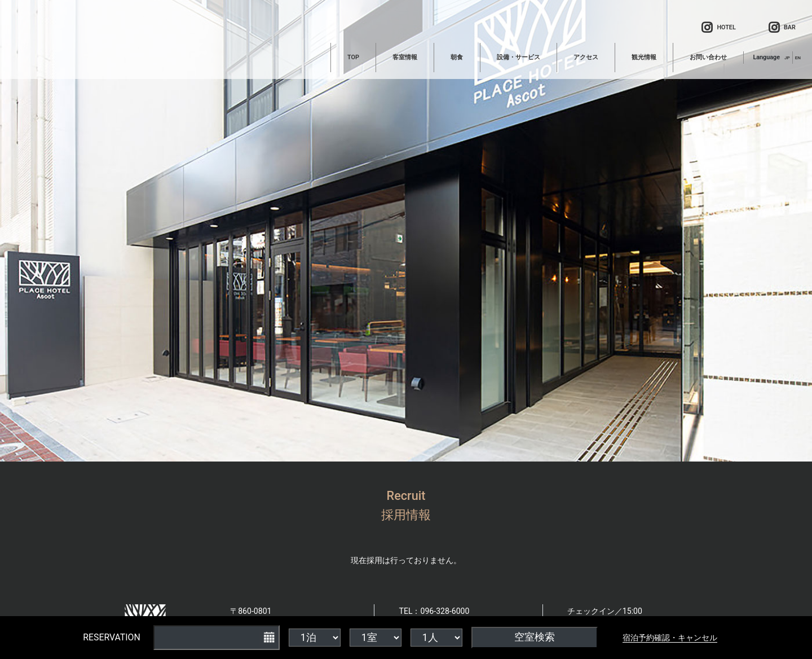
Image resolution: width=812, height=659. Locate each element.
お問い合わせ (708, 57)
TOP (353, 57)
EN (798, 58)
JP (787, 58)
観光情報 (644, 57)
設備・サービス (518, 57)
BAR (782, 28)
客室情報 (405, 57)
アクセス (586, 57)
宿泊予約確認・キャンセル (670, 638)
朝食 (457, 57)
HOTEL (718, 28)
